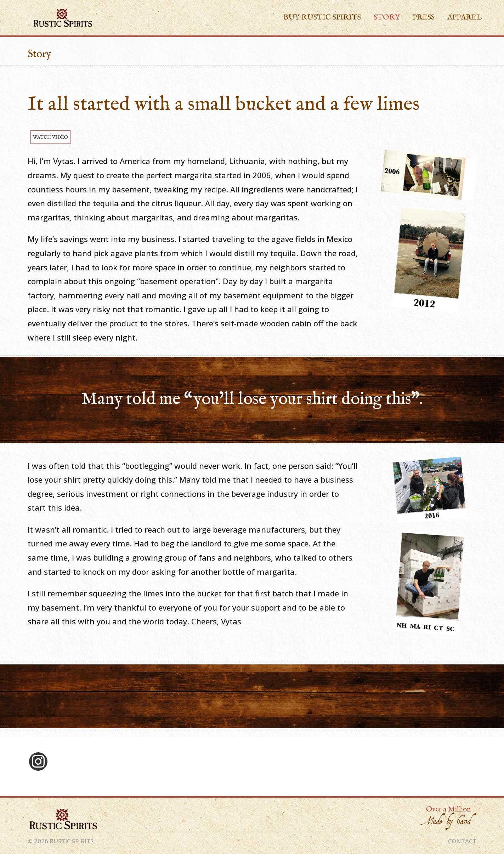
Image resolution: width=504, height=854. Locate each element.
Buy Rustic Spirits (322, 19)
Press (424, 19)
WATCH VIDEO (50, 137)
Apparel (465, 19)
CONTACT (462, 841)
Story (387, 19)
